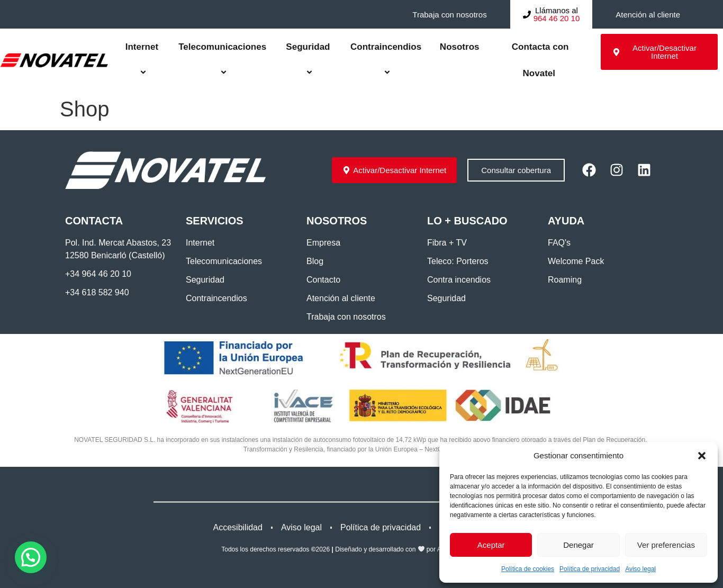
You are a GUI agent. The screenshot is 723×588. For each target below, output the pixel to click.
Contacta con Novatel (539, 60)
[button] (702, 456)
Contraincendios (386, 60)
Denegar (579, 545)
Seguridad (308, 60)
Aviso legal (640, 569)
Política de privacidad (590, 569)
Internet (142, 60)
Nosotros (460, 47)
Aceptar (491, 545)
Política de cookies (528, 569)
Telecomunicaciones (222, 60)
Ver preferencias (666, 545)
